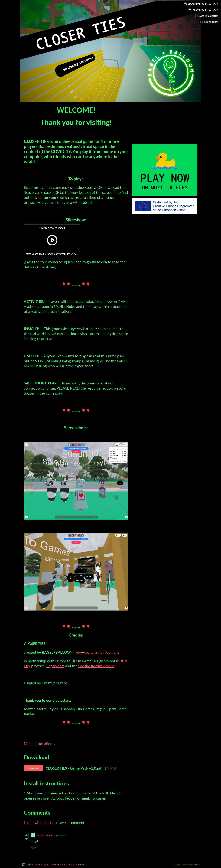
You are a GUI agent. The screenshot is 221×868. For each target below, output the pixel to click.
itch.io (30, 865)
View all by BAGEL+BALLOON (51, 865)
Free (197, 865)
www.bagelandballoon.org (97, 652)
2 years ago (60, 835)
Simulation (188, 865)
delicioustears (45, 835)
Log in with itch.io (38, 822)
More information (40, 743)
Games (177, 865)
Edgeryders (55, 666)
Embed (81, 865)
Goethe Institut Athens (96, 666)
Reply (34, 848)
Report (72, 865)
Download (33, 768)
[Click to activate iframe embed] (52, 240)
